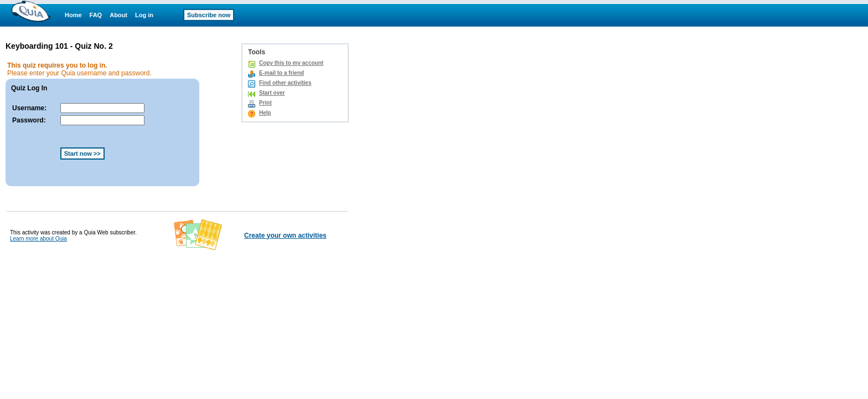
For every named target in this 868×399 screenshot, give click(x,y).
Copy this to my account (291, 63)
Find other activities (285, 83)
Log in (144, 15)
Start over (272, 93)
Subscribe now (209, 15)
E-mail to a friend (281, 73)
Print (265, 103)
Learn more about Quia (38, 239)
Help (265, 113)
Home (73, 15)
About (118, 15)
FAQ (96, 15)
